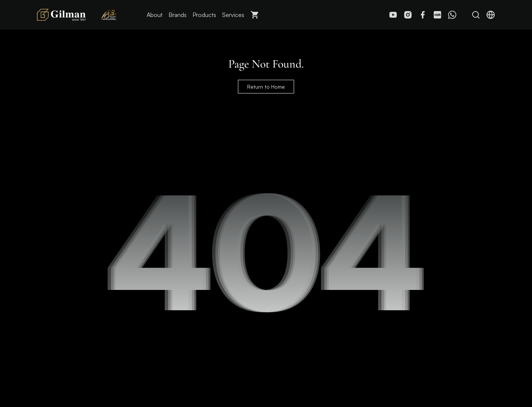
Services (233, 15)
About (155, 15)
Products (204, 15)
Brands (178, 15)
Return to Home (266, 87)
